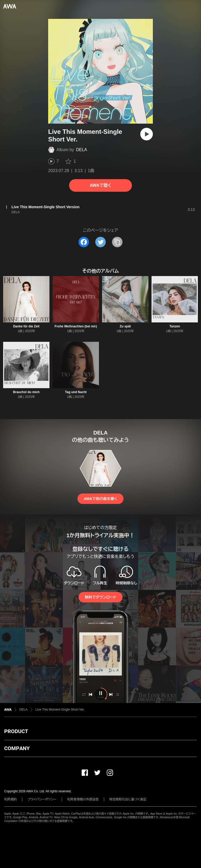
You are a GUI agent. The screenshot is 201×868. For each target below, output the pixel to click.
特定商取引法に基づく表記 (128, 799)
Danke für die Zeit (26, 326)
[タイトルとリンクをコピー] (117, 242)
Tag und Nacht (76, 392)
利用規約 (10, 799)
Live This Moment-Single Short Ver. (60, 710)
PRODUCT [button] (16, 731)
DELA (82, 150)
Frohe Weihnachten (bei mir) (76, 326)
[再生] (147, 134)
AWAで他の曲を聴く (100, 499)
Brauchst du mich (26, 392)
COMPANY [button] (17, 748)
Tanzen (175, 326)
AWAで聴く (100, 185)
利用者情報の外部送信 (83, 799)
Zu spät (125, 326)
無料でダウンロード (100, 597)
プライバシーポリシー (42, 799)
